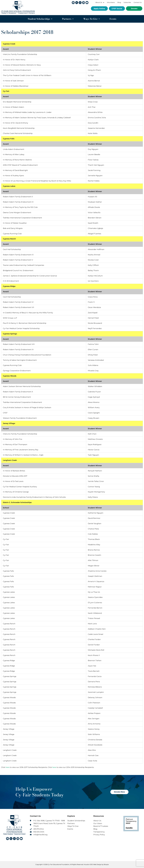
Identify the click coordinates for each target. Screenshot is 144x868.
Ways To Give (92, 19)
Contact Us (138, 2)
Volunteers (111, 2)
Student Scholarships (40, 19)
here (8, 767)
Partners (68, 19)
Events (113, 19)
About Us (100, 2)
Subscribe (127, 2)
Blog (119, 2)
